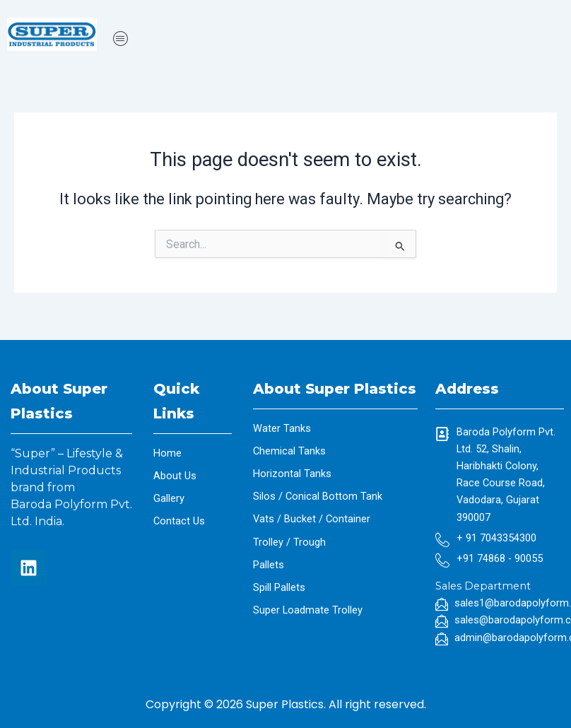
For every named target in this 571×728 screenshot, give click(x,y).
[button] (330, 39)
